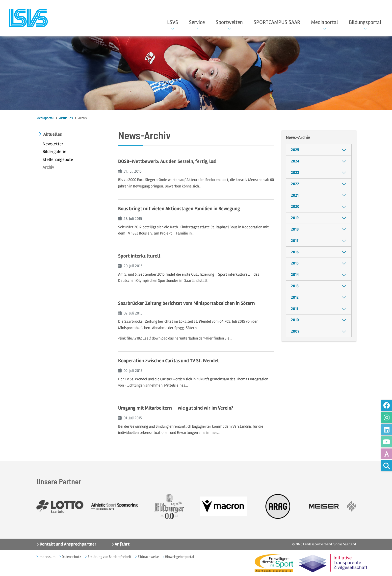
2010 (295, 320)
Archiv (48, 167)
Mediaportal (45, 118)
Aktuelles (66, 118)
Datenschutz (71, 557)
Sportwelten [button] (229, 22)
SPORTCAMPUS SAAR (277, 22)
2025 (295, 150)
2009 (295, 331)
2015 (295, 263)
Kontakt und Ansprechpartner (68, 544)
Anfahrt (122, 544)
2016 (295, 252)
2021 (295, 195)
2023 (295, 173)
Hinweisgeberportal (179, 557)
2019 (295, 218)
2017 (295, 241)
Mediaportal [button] (325, 22)
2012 (295, 297)
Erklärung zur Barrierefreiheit (109, 557)
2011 (295, 309)
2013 (295, 286)
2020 (295, 207)
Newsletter (53, 144)
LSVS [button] (173, 22)
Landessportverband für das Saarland (329, 544)
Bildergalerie (54, 152)
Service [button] (197, 22)
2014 (295, 275)
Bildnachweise (148, 557)
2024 (295, 161)
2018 (295, 229)
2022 (295, 184)
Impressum (47, 557)
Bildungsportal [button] (365, 22)
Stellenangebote (58, 159)
